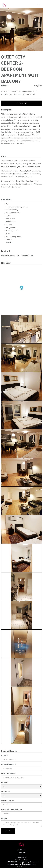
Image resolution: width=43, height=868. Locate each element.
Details (4, 818)
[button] (38, 4)
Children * (6, 791)
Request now (22, 103)
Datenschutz (21, 857)
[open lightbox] (21, 30)
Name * (4, 755)
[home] (4, 4)
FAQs (21, 855)
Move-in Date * (8, 800)
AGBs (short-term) (22, 860)
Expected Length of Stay (12, 809)
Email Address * (8, 773)
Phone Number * (8, 764)
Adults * (5, 782)
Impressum (21, 852)
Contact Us (22, 850)
